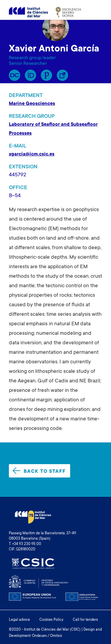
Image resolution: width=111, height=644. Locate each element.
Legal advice (19, 620)
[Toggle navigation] (95, 12)
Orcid (30, 75)
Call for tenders (85, 620)
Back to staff (39, 471)
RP (15, 75)
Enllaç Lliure (62, 75)
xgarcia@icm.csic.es (32, 154)
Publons (46, 75)
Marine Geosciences (32, 104)
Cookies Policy (51, 620)
